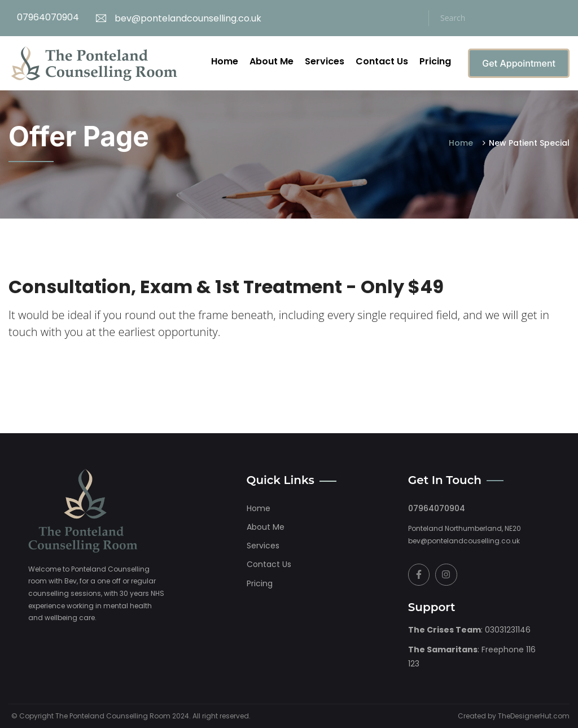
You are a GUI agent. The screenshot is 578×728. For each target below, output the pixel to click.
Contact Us (382, 61)
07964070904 (48, 17)
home (259, 508)
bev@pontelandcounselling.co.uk (179, 18)
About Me (272, 61)
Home (225, 61)
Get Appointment (519, 63)
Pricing (435, 61)
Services (325, 61)
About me (266, 527)
